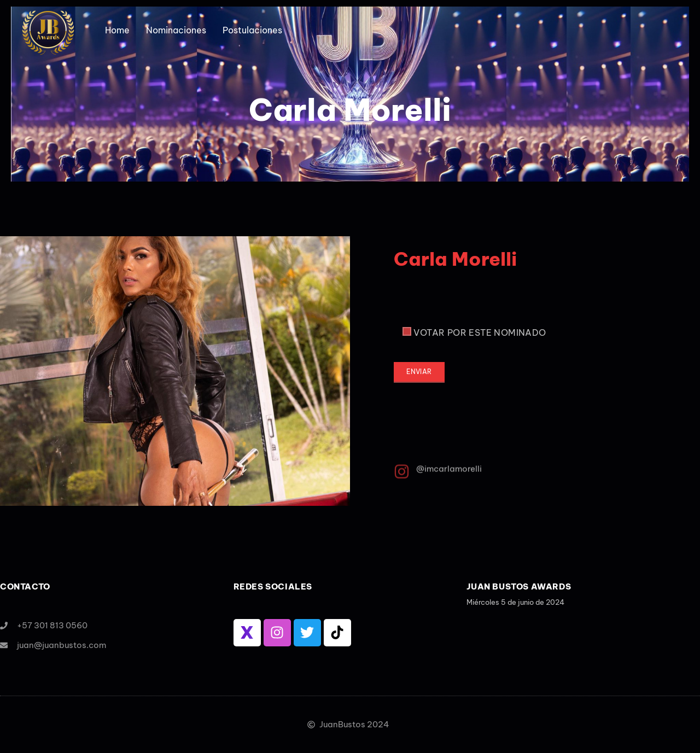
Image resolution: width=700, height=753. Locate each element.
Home (117, 30)
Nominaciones (176, 30)
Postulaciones (252, 30)
